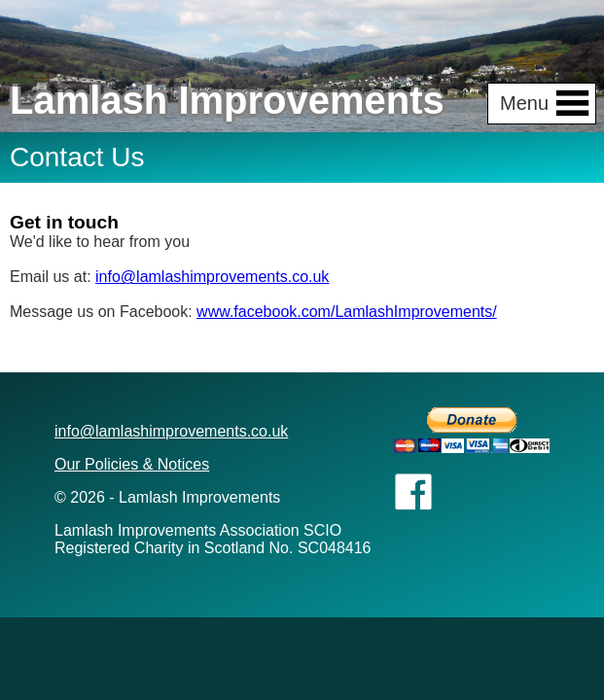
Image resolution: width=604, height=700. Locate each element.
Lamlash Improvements (227, 100)
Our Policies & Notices (132, 464)
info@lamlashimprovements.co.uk (212, 277)
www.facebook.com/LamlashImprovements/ (347, 312)
